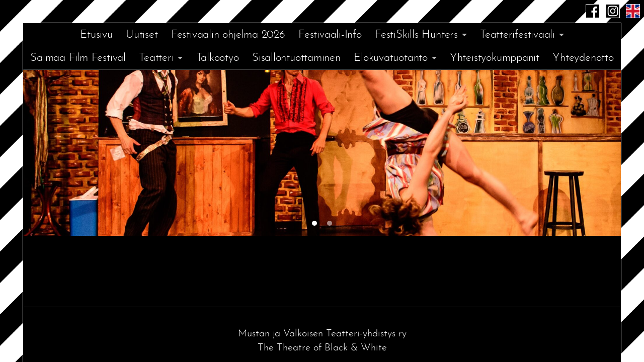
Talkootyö (218, 58)
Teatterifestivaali (517, 35)
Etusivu (96, 35)
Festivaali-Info (330, 35)
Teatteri (156, 58)
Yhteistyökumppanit (495, 58)
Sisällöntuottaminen (296, 58)
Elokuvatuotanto (391, 58)
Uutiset (142, 35)
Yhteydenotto (583, 58)
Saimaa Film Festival (78, 58)
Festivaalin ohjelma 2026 (228, 35)
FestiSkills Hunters (416, 35)
